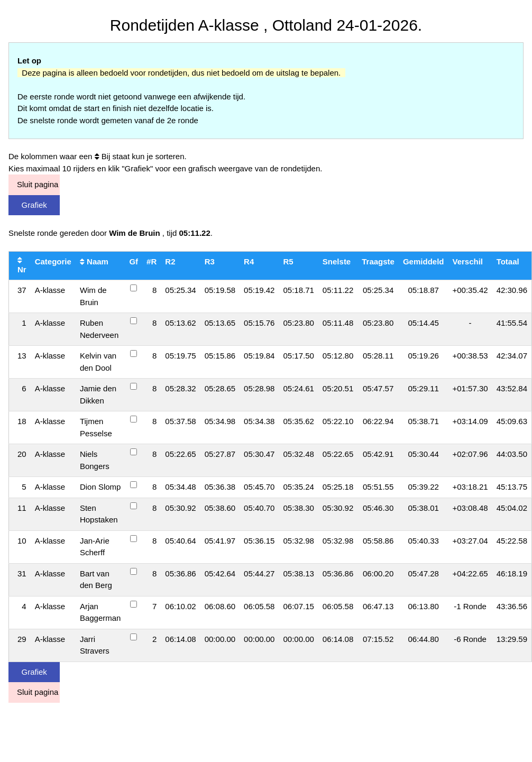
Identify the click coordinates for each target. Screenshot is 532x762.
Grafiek (34, 205)
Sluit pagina (38, 184)
